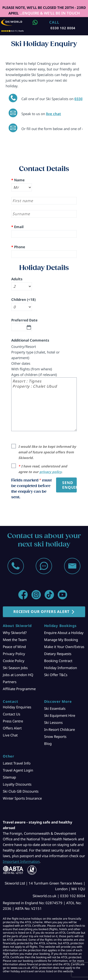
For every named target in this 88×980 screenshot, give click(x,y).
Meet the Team (15, 640)
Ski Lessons (53, 722)
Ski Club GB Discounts (21, 791)
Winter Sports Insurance (22, 798)
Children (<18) (23, 299)
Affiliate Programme (19, 689)
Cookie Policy (14, 661)
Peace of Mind (14, 647)
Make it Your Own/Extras (64, 647)
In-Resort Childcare (59, 729)
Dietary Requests (58, 654)
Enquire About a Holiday (64, 633)
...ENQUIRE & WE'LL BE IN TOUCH (49, 13)
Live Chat (10, 735)
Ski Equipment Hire (60, 715)
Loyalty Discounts (17, 784)
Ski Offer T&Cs (56, 675)
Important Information (21, 861)
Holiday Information (61, 668)
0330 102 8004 (63, 28)
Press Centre (13, 721)
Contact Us (11, 714)
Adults (17, 279)
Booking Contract (58, 661)
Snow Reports (55, 736)
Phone (18, 247)
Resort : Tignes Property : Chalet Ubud (44, 404)
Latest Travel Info (17, 763)
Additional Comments (30, 340)
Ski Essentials (55, 708)
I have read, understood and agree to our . (43, 469)
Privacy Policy (14, 654)
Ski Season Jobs (15, 668)
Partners (10, 682)
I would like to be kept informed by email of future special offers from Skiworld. (47, 452)
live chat (54, 114)
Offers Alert (12, 728)
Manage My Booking (61, 640)
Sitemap (9, 777)
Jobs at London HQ (18, 675)
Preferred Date (24, 320)
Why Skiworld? (15, 633)
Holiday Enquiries (17, 707)
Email (17, 227)
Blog (48, 743)
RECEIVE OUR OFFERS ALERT (41, 612)
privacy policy (50, 472)
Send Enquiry (69, 485)
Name (18, 180)
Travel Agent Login (18, 770)
